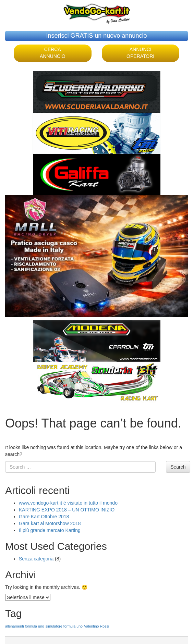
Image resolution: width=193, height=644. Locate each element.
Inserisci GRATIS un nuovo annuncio (97, 36)
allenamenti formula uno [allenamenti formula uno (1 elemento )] (25, 626)
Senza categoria (36, 559)
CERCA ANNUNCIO (53, 53)
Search (178, 467)
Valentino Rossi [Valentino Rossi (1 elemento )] (96, 626)
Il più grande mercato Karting (50, 530)
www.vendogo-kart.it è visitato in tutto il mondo (68, 503)
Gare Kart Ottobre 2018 (44, 517)
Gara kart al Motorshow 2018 (50, 523)
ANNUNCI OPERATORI (140, 53)
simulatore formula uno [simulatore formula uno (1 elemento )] (64, 626)
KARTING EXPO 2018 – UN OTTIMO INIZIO (67, 510)
